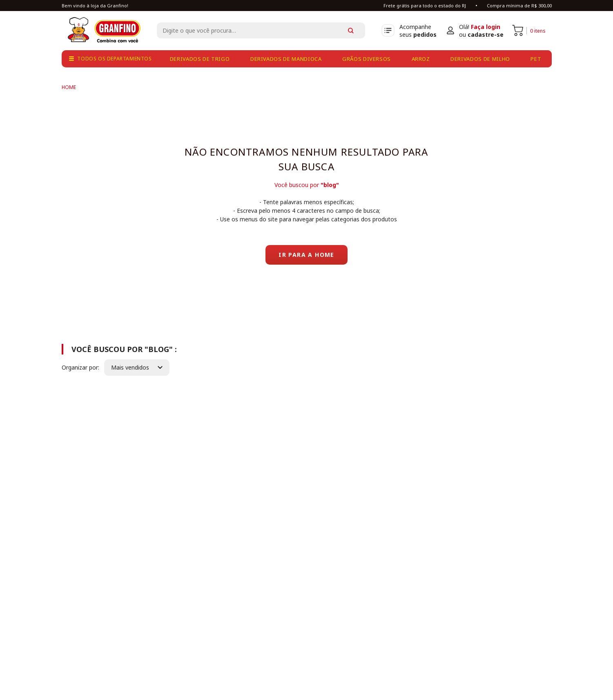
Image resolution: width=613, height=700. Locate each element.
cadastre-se (486, 35)
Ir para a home (306, 255)
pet (536, 59)
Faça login (486, 27)
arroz (421, 59)
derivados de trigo (200, 59)
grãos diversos (367, 59)
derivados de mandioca (286, 59)
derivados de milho (480, 59)
